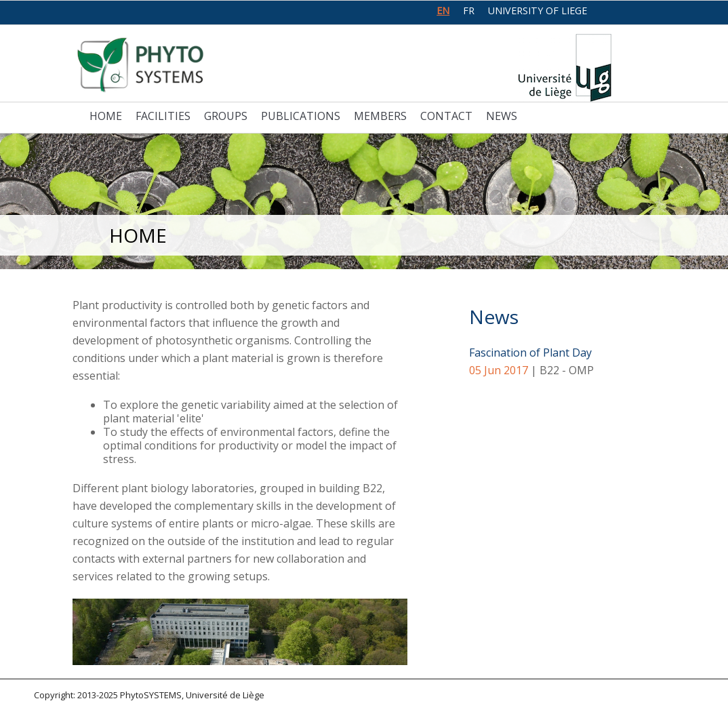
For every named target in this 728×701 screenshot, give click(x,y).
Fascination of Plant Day (530, 353)
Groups (226, 116)
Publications (301, 116)
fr (469, 11)
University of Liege (538, 11)
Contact (446, 116)
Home (106, 116)
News (502, 116)
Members (380, 116)
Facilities (163, 116)
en (443, 11)
